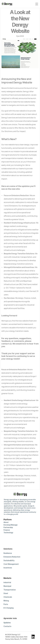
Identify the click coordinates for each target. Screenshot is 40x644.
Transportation (10, 590)
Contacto (7, 626)
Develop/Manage (11, 525)
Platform (8, 520)
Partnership (8, 527)
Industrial (7, 582)
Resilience (8, 553)
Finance (7, 530)
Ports (6, 604)
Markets (7, 578)
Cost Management (11, 564)
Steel (6, 593)
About (6, 522)
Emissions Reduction (12, 557)
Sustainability (9, 560)
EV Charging (9, 608)
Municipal (7, 586)
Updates (7, 623)
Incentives (8, 568)
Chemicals (8, 597)
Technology (8, 533)
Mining (6, 601)
